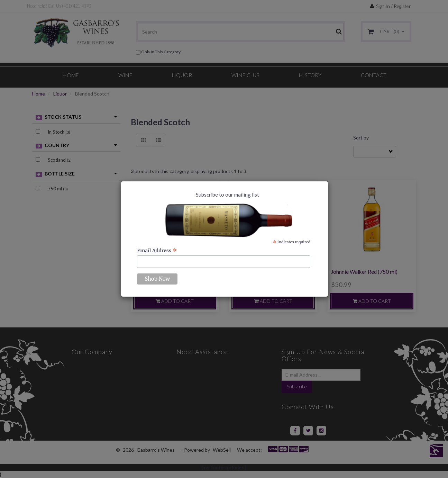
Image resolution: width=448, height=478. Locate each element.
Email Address (157, 251)
